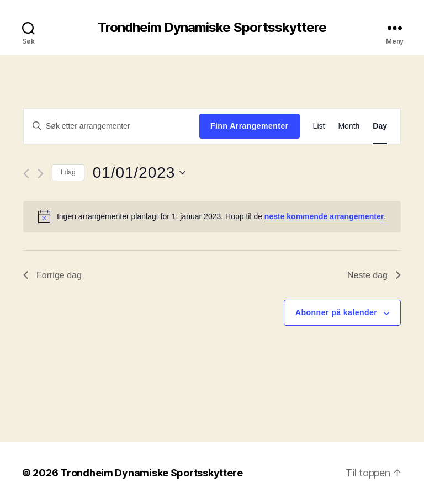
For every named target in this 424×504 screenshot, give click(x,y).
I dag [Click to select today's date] (68, 172)
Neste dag (374, 275)
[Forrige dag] (26, 174)
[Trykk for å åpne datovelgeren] (139, 173)
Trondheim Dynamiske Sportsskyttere (212, 28)
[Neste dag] (41, 174)
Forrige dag (52, 275)
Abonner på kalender (336, 312)
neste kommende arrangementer (324, 216)
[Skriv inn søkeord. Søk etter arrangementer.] (112, 126)
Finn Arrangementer (250, 126)
